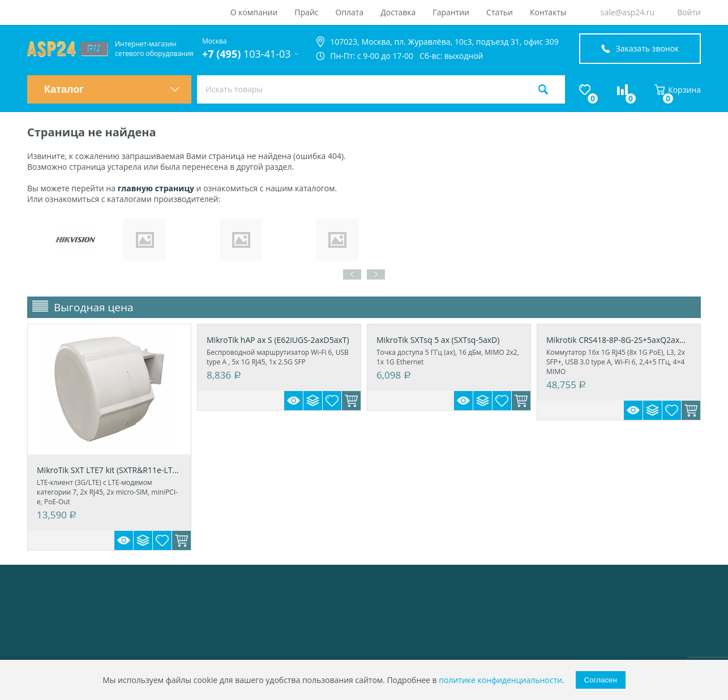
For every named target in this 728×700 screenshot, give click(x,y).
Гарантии (451, 12)
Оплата (350, 12)
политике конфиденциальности (500, 680)
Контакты (548, 12)
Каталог (112, 89)
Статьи (500, 12)
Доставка (398, 12)
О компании (254, 12)
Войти (689, 12)
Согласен (601, 680)
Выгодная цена (94, 307)
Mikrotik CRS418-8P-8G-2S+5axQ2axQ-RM (619, 340)
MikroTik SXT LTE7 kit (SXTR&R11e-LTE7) (109, 470)
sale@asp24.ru (628, 12)
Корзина (678, 90)
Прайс (306, 12)
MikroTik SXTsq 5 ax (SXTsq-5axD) (438, 340)
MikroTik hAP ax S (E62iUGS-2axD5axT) (278, 340)
